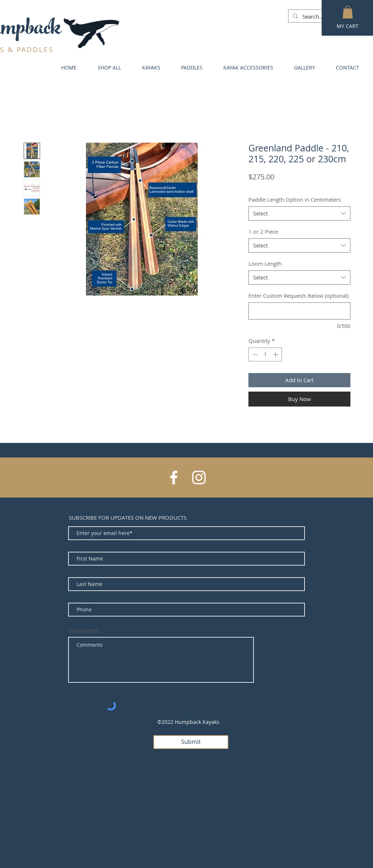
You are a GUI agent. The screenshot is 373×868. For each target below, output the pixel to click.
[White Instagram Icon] (199, 477)
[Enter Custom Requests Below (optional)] (299, 311)
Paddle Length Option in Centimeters (295, 199)
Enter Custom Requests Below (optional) (299, 296)
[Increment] (276, 355)
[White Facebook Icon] (174, 477)
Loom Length (265, 263)
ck (52, 30)
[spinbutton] (265, 355)
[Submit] (191, 742)
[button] (348, 12)
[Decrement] (254, 355)
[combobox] (299, 213)
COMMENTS (83, 631)
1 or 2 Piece (263, 231)
